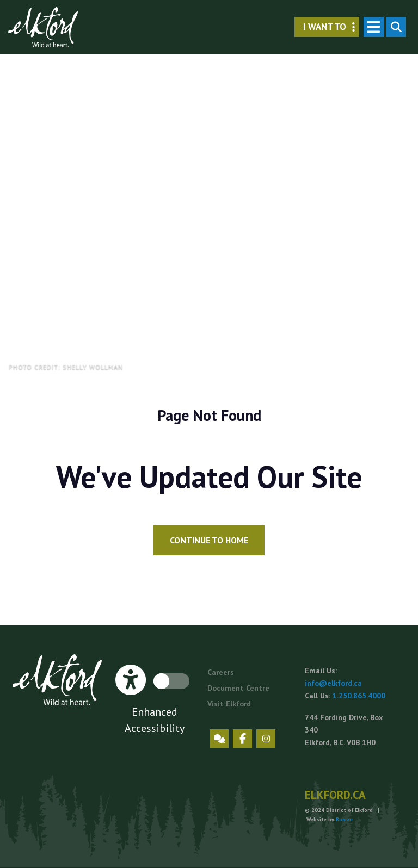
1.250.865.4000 (359, 696)
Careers (221, 672)
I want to (331, 27)
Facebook (242, 739)
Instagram (266, 739)
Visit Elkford (229, 704)
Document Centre (238, 688)
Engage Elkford (219, 739)
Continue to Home (209, 540)
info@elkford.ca (333, 683)
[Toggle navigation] (374, 27)
